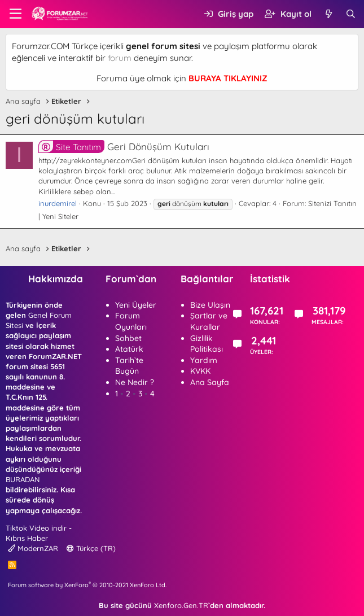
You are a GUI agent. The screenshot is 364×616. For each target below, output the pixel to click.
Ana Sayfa (210, 382)
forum (120, 58)
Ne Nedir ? (135, 382)
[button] (16, 14)
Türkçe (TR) (91, 548)
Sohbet (128, 338)
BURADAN (23, 479)
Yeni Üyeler (136, 305)
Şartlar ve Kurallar (209, 321)
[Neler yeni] (328, 14)
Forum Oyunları (131, 321)
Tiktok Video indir (36, 528)
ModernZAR (33, 548)
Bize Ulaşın (210, 305)
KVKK (200, 371)
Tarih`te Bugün (129, 366)
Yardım (204, 360)
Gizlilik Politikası (207, 344)
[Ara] (351, 14)
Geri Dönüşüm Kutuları (124, 147)
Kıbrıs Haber (27, 538)
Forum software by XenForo (87, 585)
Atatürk (129, 349)
